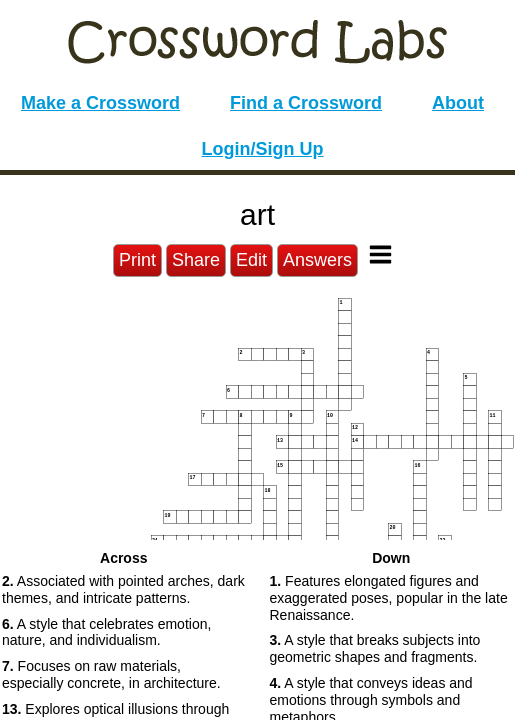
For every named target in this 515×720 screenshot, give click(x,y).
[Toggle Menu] (380, 254)
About (458, 103)
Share (196, 260)
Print (137, 260)
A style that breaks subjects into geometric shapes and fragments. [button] (375, 648)
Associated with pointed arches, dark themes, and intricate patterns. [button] (123, 589)
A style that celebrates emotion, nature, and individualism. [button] (106, 632)
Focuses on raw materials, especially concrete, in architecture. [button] (111, 674)
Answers (317, 260)
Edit (251, 260)
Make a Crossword (100, 103)
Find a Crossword (306, 103)
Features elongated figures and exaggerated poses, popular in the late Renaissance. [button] (389, 598)
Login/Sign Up (263, 149)
